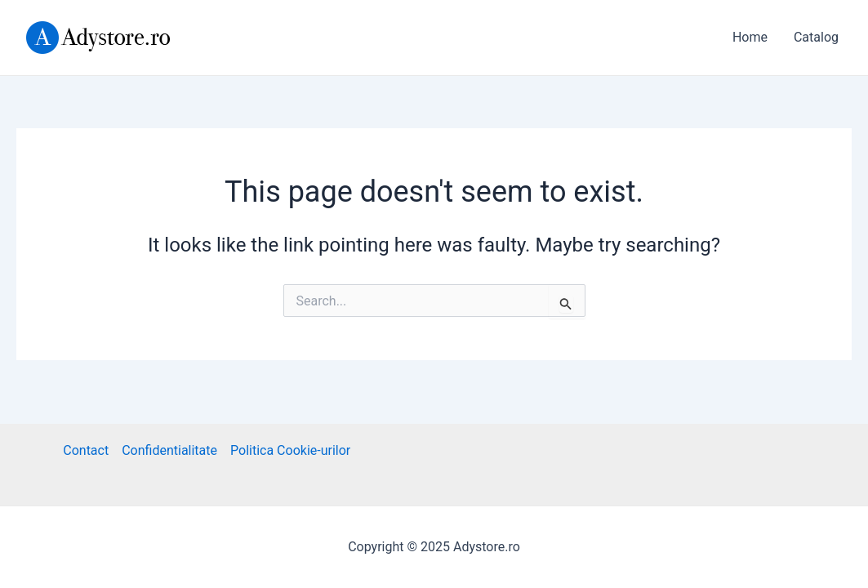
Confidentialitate (169, 450)
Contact (86, 450)
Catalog (816, 37)
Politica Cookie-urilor (290, 450)
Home (750, 37)
